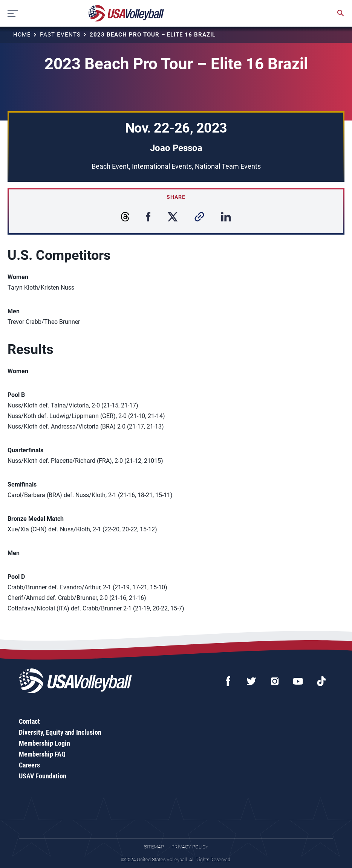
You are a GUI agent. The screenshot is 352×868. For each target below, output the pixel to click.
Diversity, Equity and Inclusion (60, 732)
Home (22, 35)
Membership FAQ (42, 754)
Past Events (60, 35)
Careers (29, 765)
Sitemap (154, 847)
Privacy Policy (190, 847)
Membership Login (44, 743)
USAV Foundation (43, 776)
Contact (29, 721)
